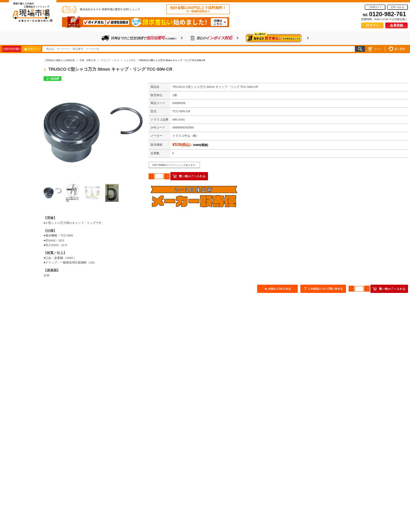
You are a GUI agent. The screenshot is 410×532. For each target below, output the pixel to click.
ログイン (372, 25)
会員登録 (396, 25)
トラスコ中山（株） (186, 136)
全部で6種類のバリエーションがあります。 (175, 165)
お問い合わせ (397, 7)
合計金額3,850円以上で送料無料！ (198, 9)
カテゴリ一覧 (11, 49)
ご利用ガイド (375, 7)
